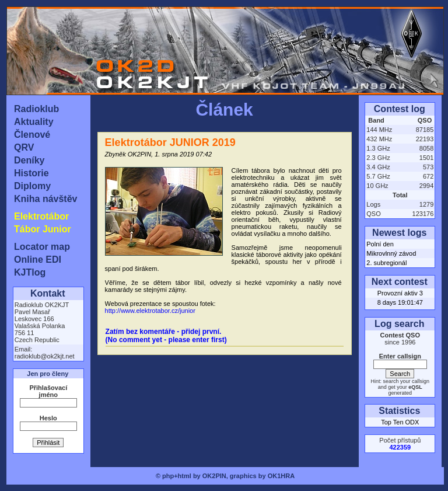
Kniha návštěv (45, 199)
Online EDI (38, 260)
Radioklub (36, 109)
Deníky (29, 160)
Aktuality (34, 122)
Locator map (42, 247)
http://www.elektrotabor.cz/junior (150, 311)
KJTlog (30, 272)
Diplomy (32, 186)
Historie (32, 173)
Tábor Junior (43, 229)
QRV (24, 147)
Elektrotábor (41, 216)
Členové (32, 135)
